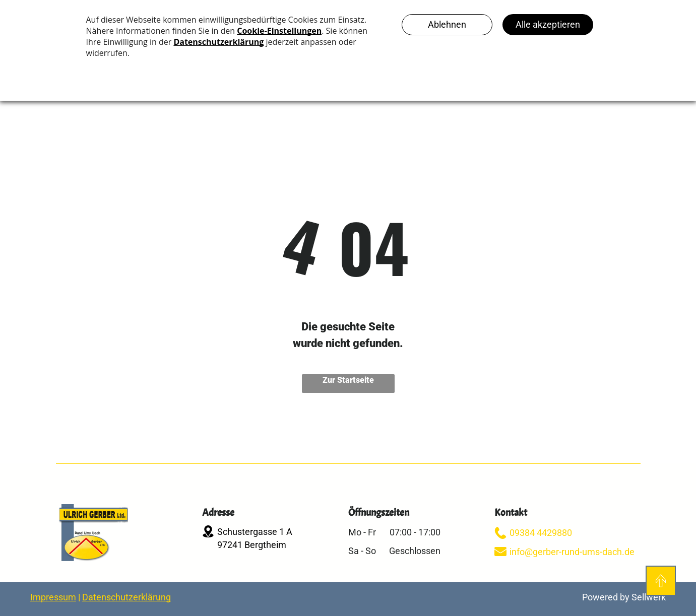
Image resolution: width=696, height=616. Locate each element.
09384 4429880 (541, 533)
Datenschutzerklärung (126, 597)
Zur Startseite (348, 380)
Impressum (53, 597)
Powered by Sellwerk (624, 597)
